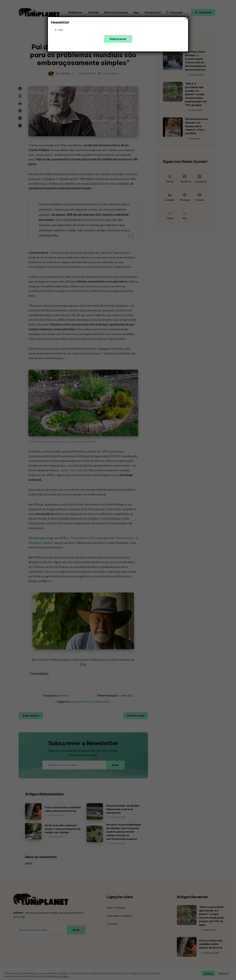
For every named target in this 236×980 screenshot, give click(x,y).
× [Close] (188, 17)
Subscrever (118, 39)
